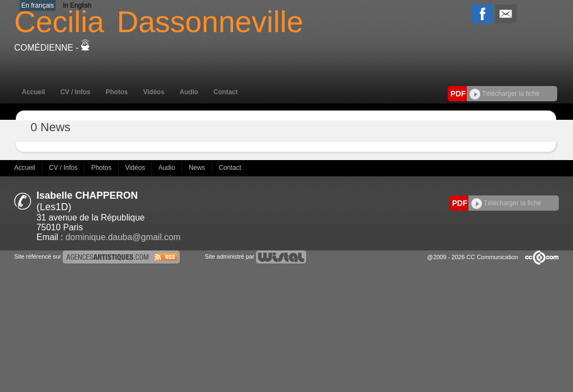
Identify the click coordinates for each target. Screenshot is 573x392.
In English (77, 5)
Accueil (33, 92)
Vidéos (154, 92)
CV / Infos (75, 92)
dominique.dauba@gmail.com (123, 237)
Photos (117, 92)
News (197, 168)
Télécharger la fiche (505, 94)
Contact (226, 92)
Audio (189, 92)
